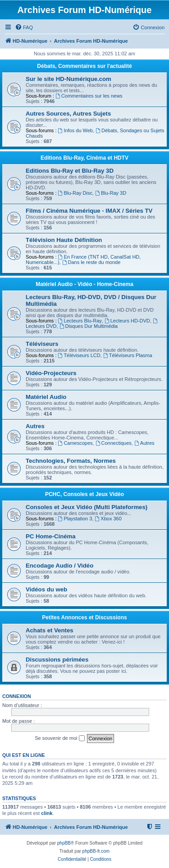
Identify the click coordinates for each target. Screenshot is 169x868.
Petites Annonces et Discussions (84, 617)
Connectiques (114, 443)
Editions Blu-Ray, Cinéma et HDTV (84, 158)
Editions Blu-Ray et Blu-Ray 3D (70, 171)
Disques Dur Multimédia (89, 326)
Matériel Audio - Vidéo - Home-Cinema (84, 284)
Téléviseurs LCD (79, 355)
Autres (35, 426)
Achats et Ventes (50, 630)
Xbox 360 (108, 519)
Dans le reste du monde (91, 262)
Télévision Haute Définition (64, 240)
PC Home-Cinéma (51, 536)
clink (47, 813)
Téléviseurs (42, 344)
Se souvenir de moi (59, 738)
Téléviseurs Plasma (128, 355)
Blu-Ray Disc (75, 193)
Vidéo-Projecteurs (51, 373)
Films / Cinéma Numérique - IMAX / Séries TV (89, 211)
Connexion (17, 696)
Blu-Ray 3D (111, 193)
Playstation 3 (75, 519)
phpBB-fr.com (96, 851)
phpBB (64, 843)
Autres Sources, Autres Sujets (68, 114)
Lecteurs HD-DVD (127, 321)
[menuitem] (24, 27)
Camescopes (75, 443)
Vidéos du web (46, 589)
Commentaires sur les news (89, 96)
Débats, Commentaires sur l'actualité (84, 66)
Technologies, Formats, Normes (71, 461)
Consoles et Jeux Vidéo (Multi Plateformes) (87, 507)
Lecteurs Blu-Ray (80, 321)
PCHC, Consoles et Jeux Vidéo (84, 494)
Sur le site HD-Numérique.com (69, 79)
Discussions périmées (57, 660)
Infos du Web (75, 130)
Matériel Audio (46, 397)
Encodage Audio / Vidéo (59, 566)
